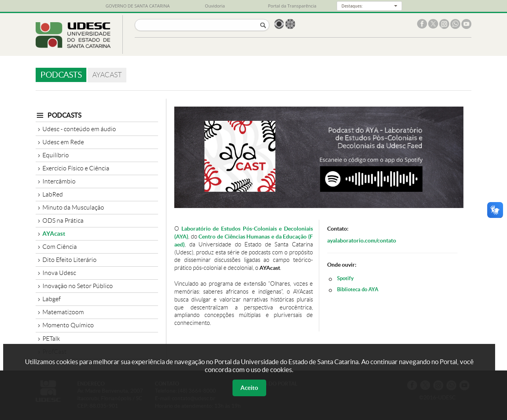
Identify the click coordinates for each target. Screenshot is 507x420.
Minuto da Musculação (73, 207)
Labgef (51, 299)
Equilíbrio (56, 155)
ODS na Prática (63, 220)
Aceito (249, 388)
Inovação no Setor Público (78, 286)
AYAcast (54, 234)
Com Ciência (60, 247)
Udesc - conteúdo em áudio (79, 129)
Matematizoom (63, 312)
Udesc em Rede (63, 142)
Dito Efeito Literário (70, 260)
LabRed (53, 194)
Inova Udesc (59, 273)
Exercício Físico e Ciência (76, 168)
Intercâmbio (59, 181)
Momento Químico (68, 325)
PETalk (51, 339)
